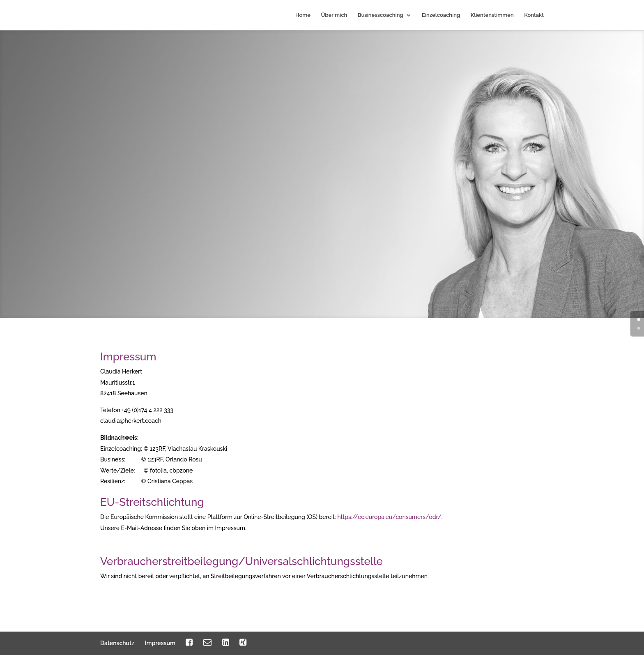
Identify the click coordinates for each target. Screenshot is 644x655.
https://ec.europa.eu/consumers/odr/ (389, 517)
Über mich (334, 15)
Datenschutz (117, 643)
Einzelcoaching (441, 15)
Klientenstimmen (492, 15)
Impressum (160, 643)
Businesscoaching (381, 15)
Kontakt (534, 15)
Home (303, 15)
